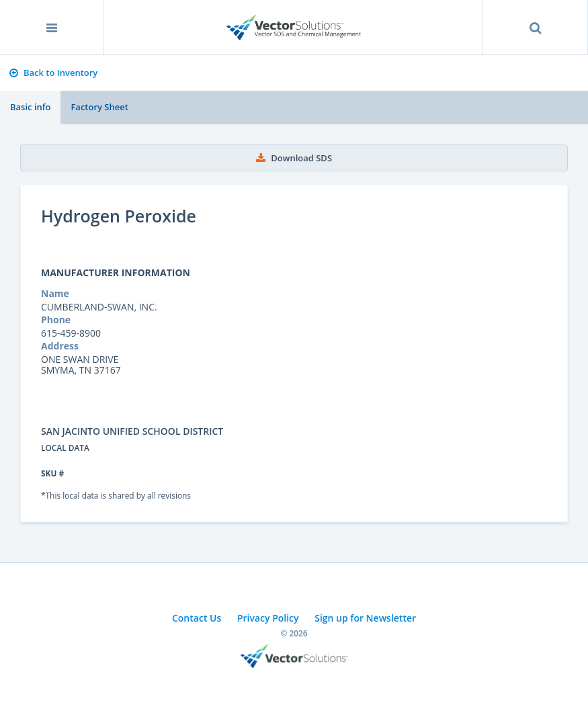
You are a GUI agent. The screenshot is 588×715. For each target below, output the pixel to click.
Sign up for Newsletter (365, 618)
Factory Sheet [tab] (99, 107)
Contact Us (197, 618)
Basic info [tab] (30, 107)
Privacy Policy (268, 618)
